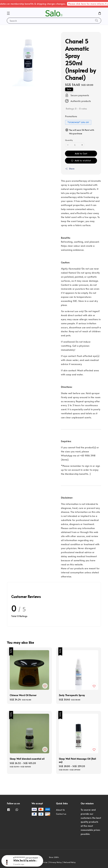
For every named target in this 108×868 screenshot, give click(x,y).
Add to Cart (81, 153)
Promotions (71, 116)
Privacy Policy (56, 862)
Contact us (61, 814)
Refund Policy (70, 862)
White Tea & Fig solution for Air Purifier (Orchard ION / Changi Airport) (26, 861)
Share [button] (70, 169)
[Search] (97, 21)
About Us (60, 810)
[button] (8, 13)
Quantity (69, 140)
